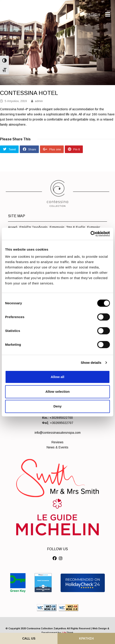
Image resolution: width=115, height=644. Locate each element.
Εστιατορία (57, 227)
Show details (91, 363)
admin (39, 101)
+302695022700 (61, 418)
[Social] (55, 558)
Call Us (29, 638)
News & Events (57, 447)
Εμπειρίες (94, 227)
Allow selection (57, 392)
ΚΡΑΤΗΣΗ (92, 14)
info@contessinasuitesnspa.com (58, 433)
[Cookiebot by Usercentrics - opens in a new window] (90, 234)
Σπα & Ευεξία (76, 227)
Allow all (58, 377)
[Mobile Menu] (108, 14)
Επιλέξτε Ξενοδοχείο (34, 227)
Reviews (57, 442)
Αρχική (13, 227)
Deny (58, 406)
